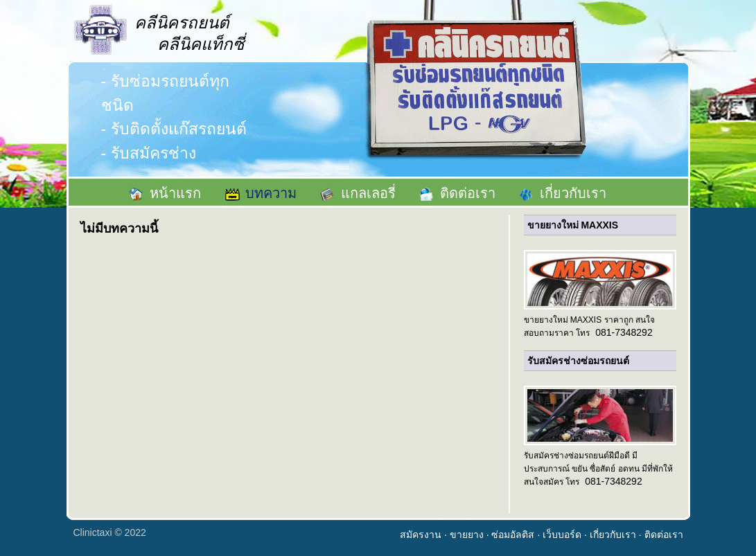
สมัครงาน (421, 535)
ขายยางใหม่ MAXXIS (573, 225)
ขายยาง (467, 535)
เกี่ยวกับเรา (573, 193)
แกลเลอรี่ (368, 193)
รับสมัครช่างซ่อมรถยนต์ (578, 361)
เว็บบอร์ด (562, 535)
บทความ (271, 193)
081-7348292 (624, 332)
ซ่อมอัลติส (513, 535)
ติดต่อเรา (468, 193)
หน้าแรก (175, 193)
